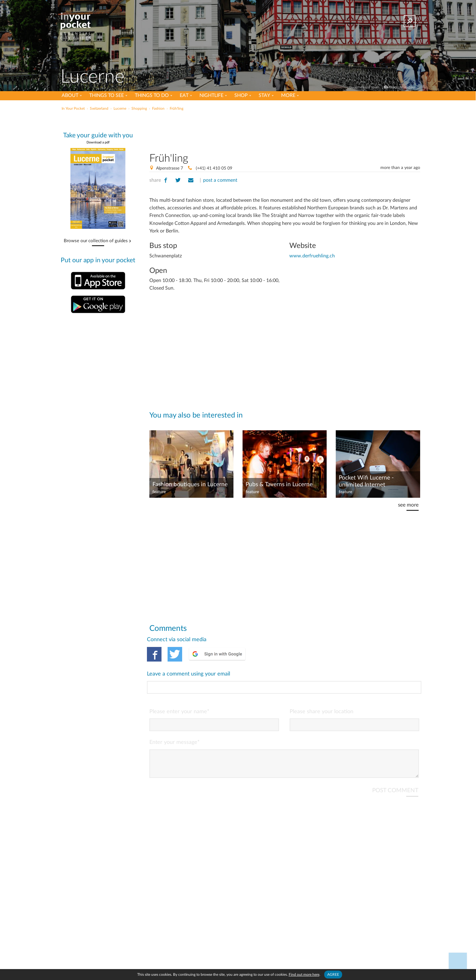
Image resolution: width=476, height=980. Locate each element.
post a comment (220, 180)
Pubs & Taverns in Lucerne (279, 485)
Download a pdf (98, 142)
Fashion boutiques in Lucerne (190, 485)
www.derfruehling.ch (312, 256)
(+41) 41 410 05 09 (213, 168)
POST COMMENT (395, 766)
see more (408, 505)
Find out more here (304, 975)
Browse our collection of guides (96, 241)
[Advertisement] (285, 130)
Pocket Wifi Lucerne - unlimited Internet (366, 481)
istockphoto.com (402, 87)
